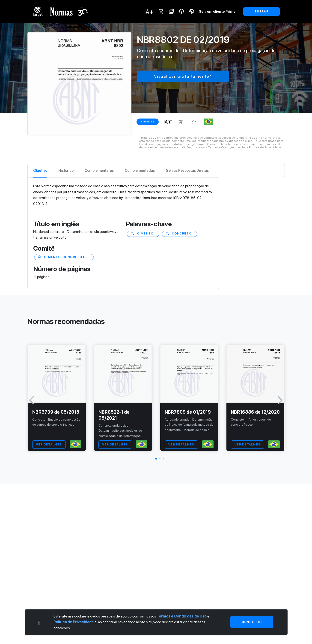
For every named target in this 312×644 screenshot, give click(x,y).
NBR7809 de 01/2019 (188, 412)
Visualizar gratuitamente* (183, 76)
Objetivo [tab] (40, 171)
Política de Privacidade (74, 622)
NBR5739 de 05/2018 (56, 412)
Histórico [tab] (66, 171)
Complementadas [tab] (140, 171)
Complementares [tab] (99, 171)
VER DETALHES (49, 444)
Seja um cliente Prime (217, 11)
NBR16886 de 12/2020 (255, 412)
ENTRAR (261, 11)
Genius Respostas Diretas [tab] (187, 171)
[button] (156, 459)
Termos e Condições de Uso (182, 616)
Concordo (252, 622)
